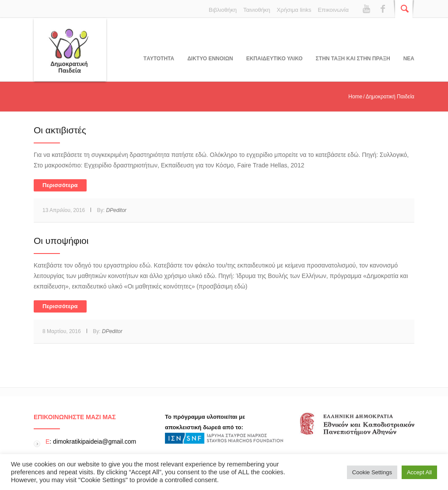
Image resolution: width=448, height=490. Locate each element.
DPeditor (116, 210)
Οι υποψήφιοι (61, 241)
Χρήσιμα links (294, 10)
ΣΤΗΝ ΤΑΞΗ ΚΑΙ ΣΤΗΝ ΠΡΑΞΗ (353, 59)
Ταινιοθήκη (257, 10)
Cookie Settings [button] (372, 472)
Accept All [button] (419, 472)
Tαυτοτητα (159, 59)
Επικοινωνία (333, 10)
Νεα (409, 59)
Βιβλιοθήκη (223, 10)
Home (355, 97)
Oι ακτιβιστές (60, 130)
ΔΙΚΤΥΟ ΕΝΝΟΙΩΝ (210, 59)
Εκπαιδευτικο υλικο (275, 59)
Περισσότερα (60, 185)
